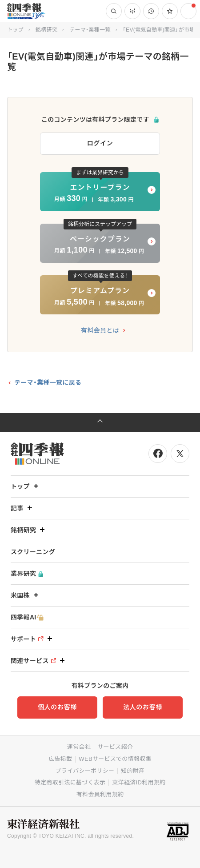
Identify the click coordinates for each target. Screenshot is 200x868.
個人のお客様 (57, 707)
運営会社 (79, 747)
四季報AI (27, 617)
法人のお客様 (143, 707)
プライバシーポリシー (85, 771)
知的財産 (133, 771)
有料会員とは (100, 330)
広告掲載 (60, 759)
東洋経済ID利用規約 (139, 782)
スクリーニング (33, 552)
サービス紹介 (115, 747)
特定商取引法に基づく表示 (70, 782)
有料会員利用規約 (100, 794)
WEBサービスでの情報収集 (115, 759)
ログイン (100, 143)
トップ (15, 30)
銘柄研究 (46, 30)
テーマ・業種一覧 (90, 30)
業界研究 (27, 574)
